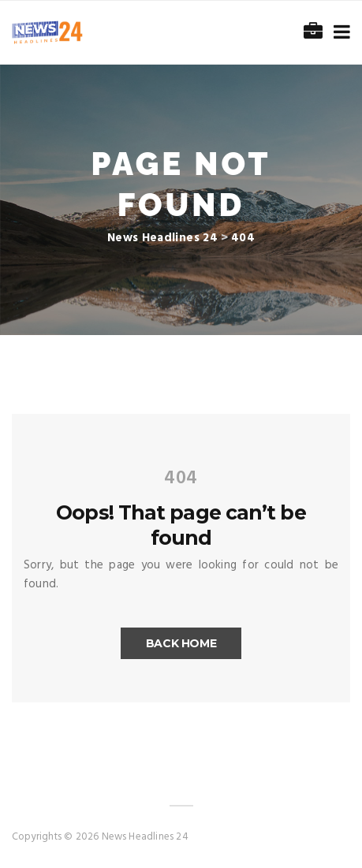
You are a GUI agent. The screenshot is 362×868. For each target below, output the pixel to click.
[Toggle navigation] (339, 33)
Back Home (181, 643)
